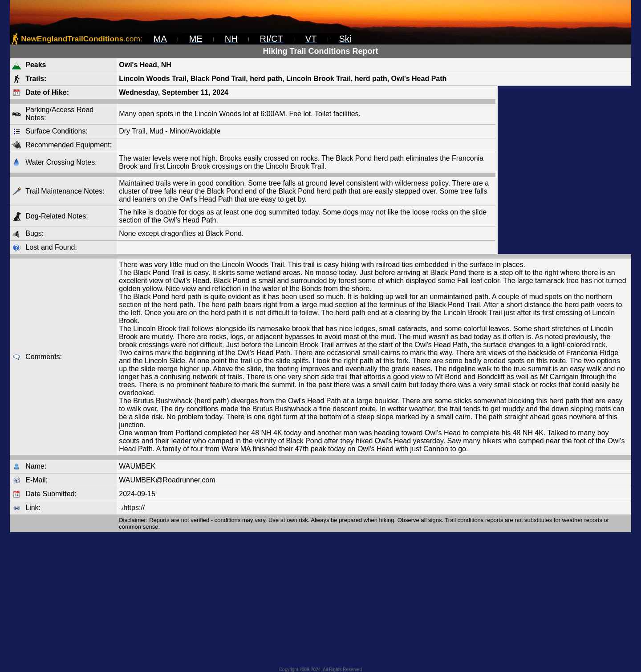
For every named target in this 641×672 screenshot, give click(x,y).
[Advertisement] (564, 170)
